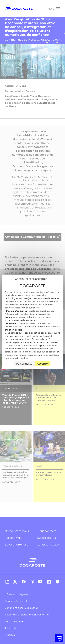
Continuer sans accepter (31, 279)
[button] (59, 638)
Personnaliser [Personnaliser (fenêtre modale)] (25, 364)
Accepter (43, 364)
